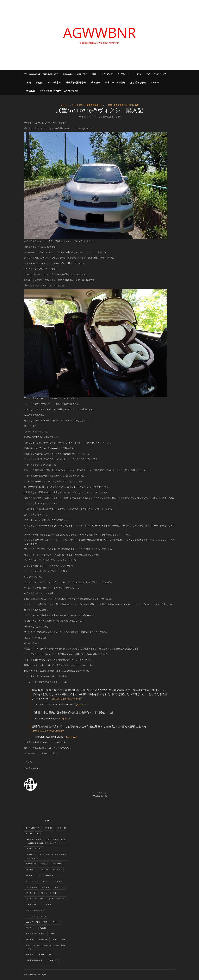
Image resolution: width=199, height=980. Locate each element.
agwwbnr (36, 768)
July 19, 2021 (83, 704)
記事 (137, 105)
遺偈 (29, 82)
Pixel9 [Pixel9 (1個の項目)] (44, 864)
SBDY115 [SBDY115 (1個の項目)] (57, 864)
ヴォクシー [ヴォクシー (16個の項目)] (31, 928)
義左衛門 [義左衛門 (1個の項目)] (30, 954)
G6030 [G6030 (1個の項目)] (29, 834)
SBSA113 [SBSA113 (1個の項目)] (30, 870)
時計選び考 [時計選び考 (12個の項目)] (43, 939)
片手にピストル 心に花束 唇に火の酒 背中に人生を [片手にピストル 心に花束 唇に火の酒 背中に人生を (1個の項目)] (46, 947)
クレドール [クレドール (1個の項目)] (59, 887)
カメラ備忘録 (54, 82)
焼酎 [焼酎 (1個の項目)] (55, 939)
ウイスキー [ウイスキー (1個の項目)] (58, 881)
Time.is (155, 82)
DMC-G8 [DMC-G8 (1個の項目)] (49, 828)
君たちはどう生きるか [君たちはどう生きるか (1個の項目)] (35, 934)
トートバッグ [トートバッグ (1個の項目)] (32, 904)
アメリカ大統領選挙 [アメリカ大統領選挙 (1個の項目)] (45, 875)
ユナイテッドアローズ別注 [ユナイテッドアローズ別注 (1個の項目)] (37, 922)
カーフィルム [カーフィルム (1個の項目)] (32, 887)
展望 (110, 105)
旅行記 (39, 82)
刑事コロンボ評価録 (115, 82)
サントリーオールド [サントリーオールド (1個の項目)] (49, 893)
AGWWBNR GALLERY (75, 74)
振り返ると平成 (138, 82)
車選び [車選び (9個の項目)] (41, 954)
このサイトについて (156, 74)
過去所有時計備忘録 (76, 82)
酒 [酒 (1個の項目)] (50, 954)
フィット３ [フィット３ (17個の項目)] (47, 904)
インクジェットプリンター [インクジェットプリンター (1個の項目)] (37, 881)
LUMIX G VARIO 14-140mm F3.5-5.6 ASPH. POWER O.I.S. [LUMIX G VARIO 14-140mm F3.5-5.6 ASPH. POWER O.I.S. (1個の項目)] (46, 856)
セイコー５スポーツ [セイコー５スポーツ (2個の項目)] (56, 899)
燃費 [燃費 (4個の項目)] (63, 939)
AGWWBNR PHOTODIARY (43, 74)
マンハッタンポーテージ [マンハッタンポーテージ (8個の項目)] (36, 916)
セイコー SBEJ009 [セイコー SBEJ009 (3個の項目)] (35, 899)
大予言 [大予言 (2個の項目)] (52, 934)
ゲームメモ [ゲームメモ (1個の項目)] (31, 893)
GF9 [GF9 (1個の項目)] (39, 834)
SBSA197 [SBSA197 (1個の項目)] (44, 870)
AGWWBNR (99, 32)
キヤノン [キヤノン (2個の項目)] (46, 887)
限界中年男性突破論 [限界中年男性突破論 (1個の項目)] (34, 960)
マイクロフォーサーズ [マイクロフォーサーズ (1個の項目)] (35, 910)
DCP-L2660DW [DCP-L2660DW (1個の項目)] (33, 828)
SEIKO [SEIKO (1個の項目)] (29, 875)
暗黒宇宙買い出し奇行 (123, 105)
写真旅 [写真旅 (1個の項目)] (43, 928)
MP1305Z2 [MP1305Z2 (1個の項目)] (31, 864)
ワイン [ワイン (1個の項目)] (56, 922)
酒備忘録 (31, 91)
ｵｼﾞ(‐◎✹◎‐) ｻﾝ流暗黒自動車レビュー (89, 105)
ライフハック (124, 74)
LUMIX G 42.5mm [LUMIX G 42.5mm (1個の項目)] (34, 849)
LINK (139, 74)
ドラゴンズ (107, 74)
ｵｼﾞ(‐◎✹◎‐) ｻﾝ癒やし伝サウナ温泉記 (60, 91)
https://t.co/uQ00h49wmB (48, 731)
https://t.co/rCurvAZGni (67, 698)
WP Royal (42, 975)
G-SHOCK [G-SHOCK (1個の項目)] (62, 828)
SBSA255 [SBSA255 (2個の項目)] (57, 870)
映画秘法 (96, 82)
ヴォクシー (65, 105)
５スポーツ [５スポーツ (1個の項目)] (52, 960)
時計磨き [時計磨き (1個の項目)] (30, 939)
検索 (94, 74)
